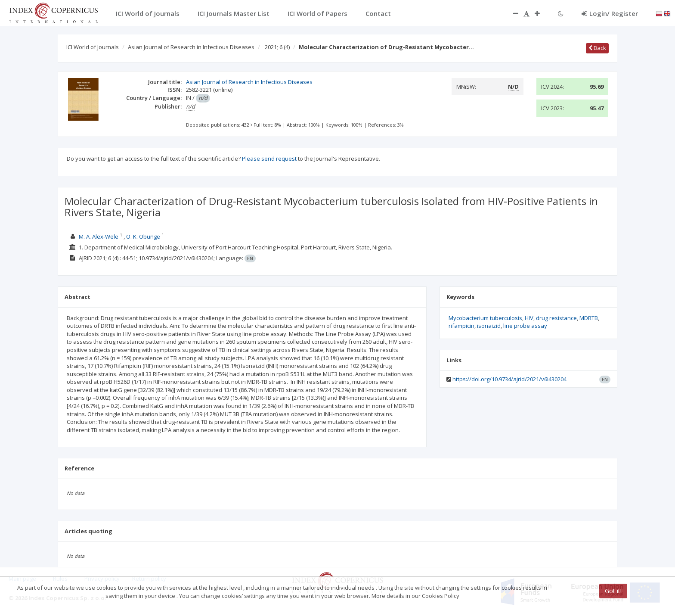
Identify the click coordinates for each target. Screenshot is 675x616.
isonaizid (489, 326)
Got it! (613, 591)
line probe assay (525, 326)
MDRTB (589, 318)
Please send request (269, 159)
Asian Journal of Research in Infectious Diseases (191, 47)
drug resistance (556, 318)
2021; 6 (277, 47)
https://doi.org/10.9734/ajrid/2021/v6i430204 (509, 379)
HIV (529, 318)
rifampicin (461, 326)
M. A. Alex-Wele (99, 236)
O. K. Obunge (143, 236)
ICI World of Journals (93, 47)
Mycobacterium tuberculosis (485, 318)
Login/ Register (610, 13)
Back (597, 48)
